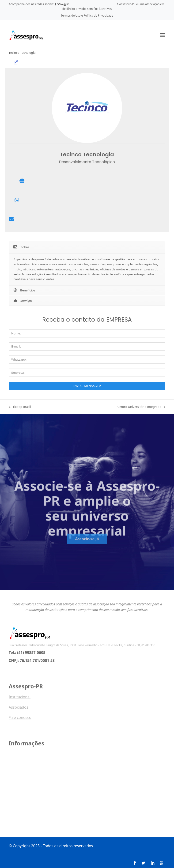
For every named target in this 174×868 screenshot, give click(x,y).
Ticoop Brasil (20, 407)
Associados (18, 710)
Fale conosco (20, 720)
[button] (163, 35)
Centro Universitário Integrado (141, 407)
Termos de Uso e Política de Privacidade (87, 16)
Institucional (20, 699)
